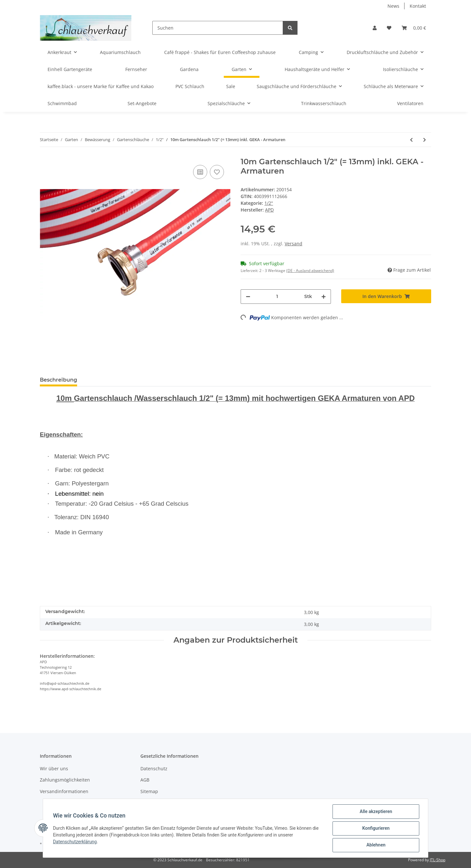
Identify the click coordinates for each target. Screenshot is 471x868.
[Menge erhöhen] (324, 297)
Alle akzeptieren (375, 812)
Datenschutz (154, 769)
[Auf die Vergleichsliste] (200, 172)
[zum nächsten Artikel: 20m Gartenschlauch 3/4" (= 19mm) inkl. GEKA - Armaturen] (425, 140)
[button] (375, 28)
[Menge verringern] (248, 297)
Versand (293, 244)
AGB (145, 780)
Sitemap (149, 791)
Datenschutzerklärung (75, 842)
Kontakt (418, 6)
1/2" (269, 203)
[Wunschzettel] (389, 28)
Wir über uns (54, 769)
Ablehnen (375, 845)
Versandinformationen (64, 791)
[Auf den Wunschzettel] (217, 172)
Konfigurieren (375, 828)
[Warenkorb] (414, 28)
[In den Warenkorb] (386, 296)
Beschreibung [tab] (58, 380)
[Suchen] (218, 28)
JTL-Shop (438, 860)
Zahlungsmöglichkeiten (65, 780)
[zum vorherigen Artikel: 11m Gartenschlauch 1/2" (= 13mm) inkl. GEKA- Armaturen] (411, 140)
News (393, 6)
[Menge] (277, 297)
